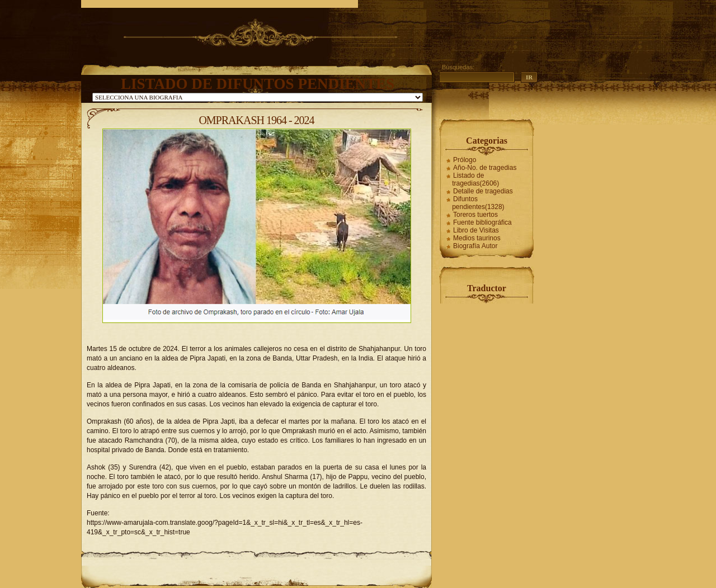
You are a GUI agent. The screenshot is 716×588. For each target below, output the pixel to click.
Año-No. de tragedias (485, 168)
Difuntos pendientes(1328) (478, 203)
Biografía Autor (475, 246)
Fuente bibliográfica (482, 222)
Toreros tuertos (475, 215)
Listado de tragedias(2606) (475, 179)
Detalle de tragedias (483, 191)
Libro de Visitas (476, 230)
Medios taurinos (477, 238)
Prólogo (465, 160)
